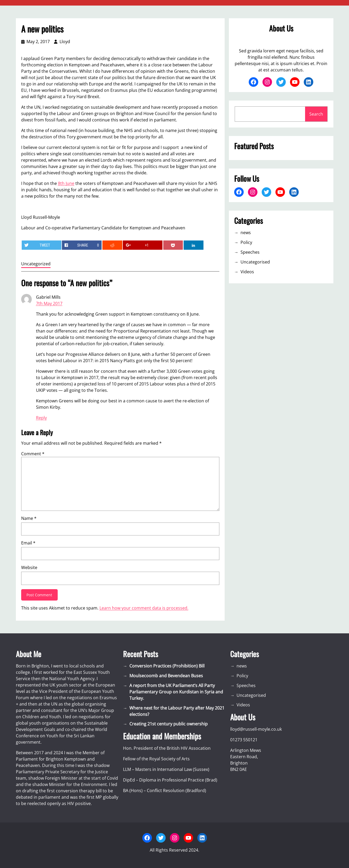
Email (28, 543)
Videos (247, 272)
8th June (66, 183)
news (246, 233)
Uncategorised (255, 262)
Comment (33, 454)
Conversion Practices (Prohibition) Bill (167, 666)
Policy (246, 242)
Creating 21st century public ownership (169, 724)
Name (29, 518)
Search (316, 114)
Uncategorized (36, 264)
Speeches (250, 252)
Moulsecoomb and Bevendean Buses (166, 676)
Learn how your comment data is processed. (144, 608)
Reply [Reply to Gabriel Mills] (41, 418)
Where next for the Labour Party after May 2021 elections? (177, 711)
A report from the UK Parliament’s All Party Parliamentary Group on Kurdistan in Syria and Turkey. (176, 692)
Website (29, 567)
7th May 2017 (49, 303)
